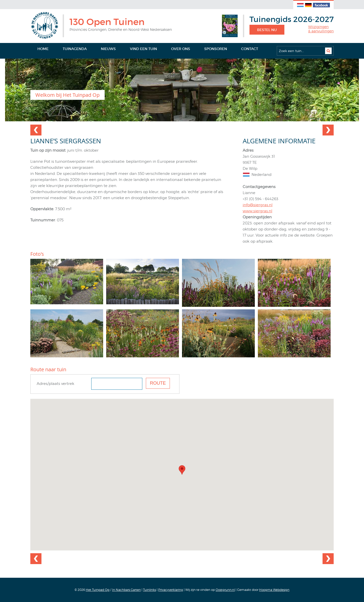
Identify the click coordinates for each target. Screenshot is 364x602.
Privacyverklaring (171, 590)
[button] (182, 470)
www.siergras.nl (257, 211)
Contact (250, 49)
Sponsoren (216, 49)
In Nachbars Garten (126, 590)
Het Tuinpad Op (98, 590)
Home (43, 49)
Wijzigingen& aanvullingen (321, 29)
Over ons (181, 49)
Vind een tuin (143, 49)
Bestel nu (267, 30)
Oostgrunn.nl (225, 590)
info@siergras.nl (258, 205)
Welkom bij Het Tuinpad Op (67, 95)
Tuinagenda (75, 49)
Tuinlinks (150, 590)
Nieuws (108, 49)
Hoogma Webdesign (274, 590)
